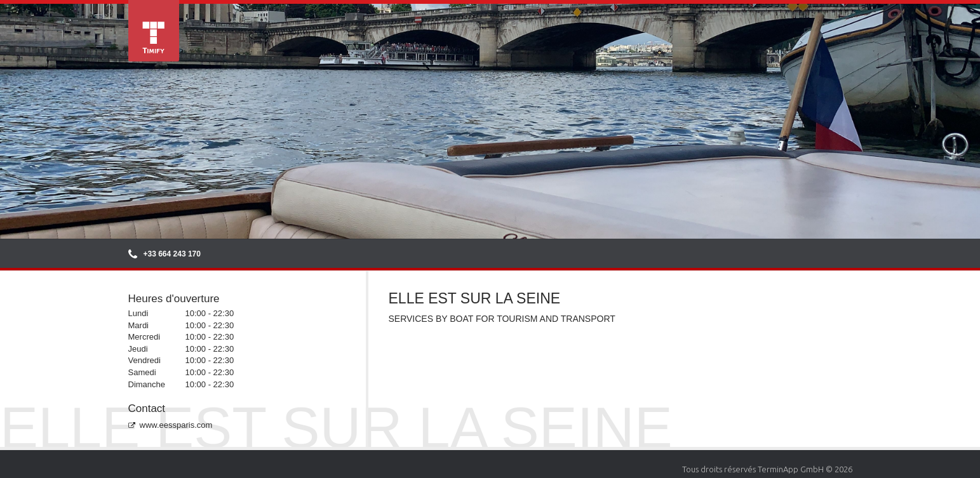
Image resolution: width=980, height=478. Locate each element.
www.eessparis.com (171, 425)
